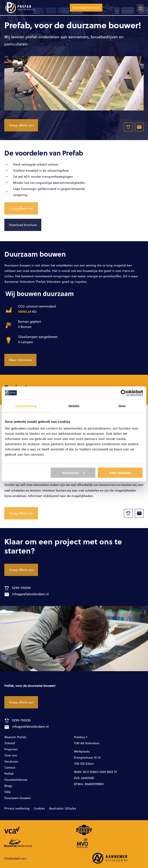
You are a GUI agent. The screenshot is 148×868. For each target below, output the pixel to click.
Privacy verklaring (17, 808)
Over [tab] (122, 406)
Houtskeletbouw (16, 780)
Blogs (8, 786)
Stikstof (10, 743)
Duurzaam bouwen (18, 798)
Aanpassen (73, 473)
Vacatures (11, 761)
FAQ (7, 792)
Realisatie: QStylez (63, 808)
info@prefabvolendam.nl (27, 594)
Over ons (11, 755)
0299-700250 (18, 588)
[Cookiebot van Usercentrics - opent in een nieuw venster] (124, 393)
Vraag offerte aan (21, 125)
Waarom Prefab (15, 737)
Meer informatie (21, 360)
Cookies (39, 808)
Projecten (11, 749)
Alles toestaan (120, 473)
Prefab (9, 774)
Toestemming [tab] (26, 406)
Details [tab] (74, 406)
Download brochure (86, 8)
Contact (10, 767)
